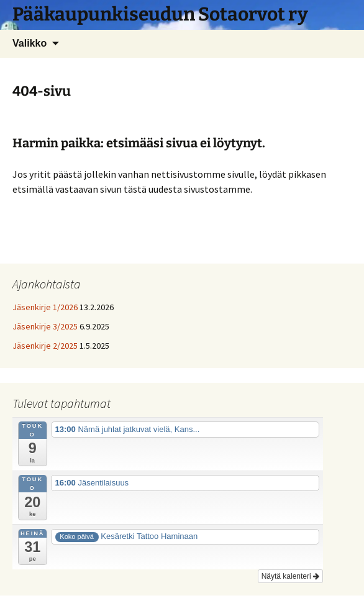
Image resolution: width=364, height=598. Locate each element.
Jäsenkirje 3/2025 (45, 326)
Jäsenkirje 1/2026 (45, 307)
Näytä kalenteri (290, 576)
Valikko (30, 43)
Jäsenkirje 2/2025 (45, 346)
